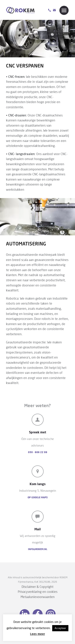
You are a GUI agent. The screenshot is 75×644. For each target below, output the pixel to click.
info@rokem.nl (38, 549)
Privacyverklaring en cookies (38, 592)
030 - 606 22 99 (38, 452)
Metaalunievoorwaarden (38, 597)
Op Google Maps (38, 497)
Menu (64, 10)
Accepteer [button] (60, 628)
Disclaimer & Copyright (37, 587)
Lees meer (37, 634)
